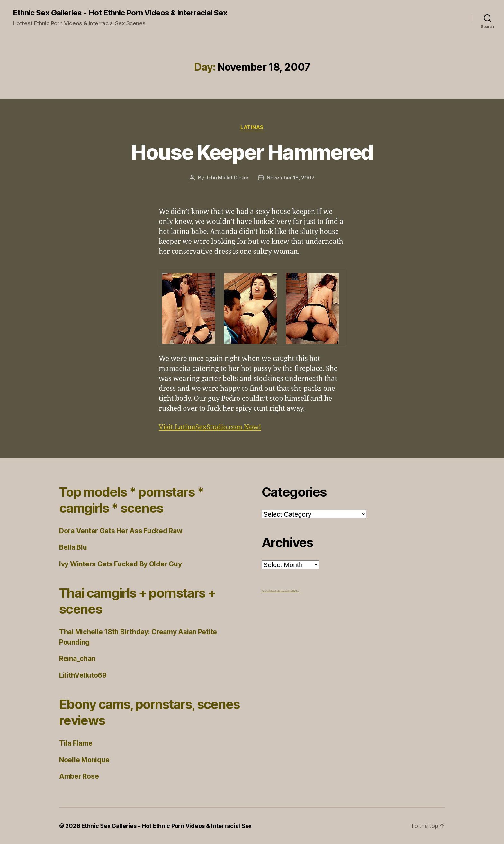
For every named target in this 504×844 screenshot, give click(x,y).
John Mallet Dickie (227, 178)
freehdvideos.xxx (282, 591)
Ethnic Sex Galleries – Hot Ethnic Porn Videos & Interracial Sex (166, 826)
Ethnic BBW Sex (293, 591)
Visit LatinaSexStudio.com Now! (210, 427)
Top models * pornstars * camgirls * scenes (131, 500)
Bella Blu (73, 547)
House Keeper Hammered (252, 152)
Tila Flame (76, 743)
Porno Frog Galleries (269, 591)
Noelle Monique (84, 760)
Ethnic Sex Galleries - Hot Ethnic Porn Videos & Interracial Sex (120, 13)
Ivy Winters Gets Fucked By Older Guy (120, 564)
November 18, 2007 (291, 178)
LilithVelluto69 (83, 675)
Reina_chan (77, 659)
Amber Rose (79, 776)
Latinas (252, 127)
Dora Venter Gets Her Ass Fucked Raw (121, 531)
